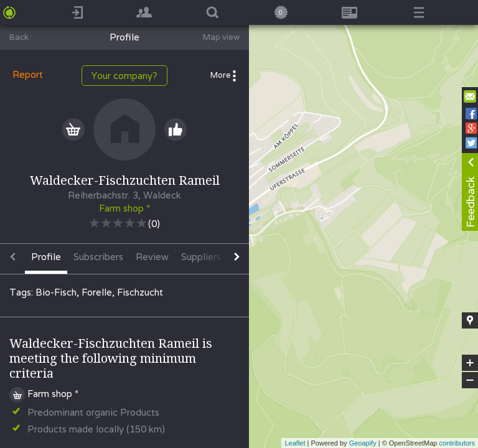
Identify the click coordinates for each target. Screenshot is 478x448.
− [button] (470, 380)
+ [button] (470, 363)
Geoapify (363, 443)
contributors (457, 443)
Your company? (124, 76)
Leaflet (295, 443)
